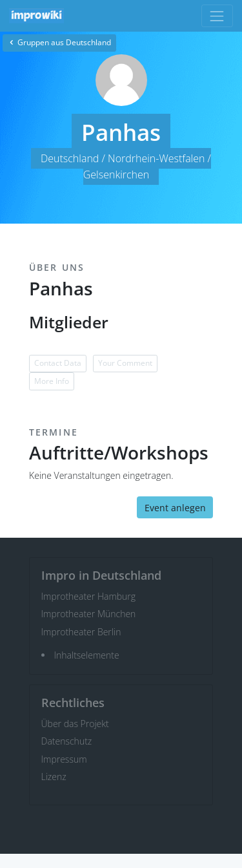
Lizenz (54, 777)
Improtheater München (89, 614)
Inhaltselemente (87, 655)
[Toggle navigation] (217, 16)
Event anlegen (175, 508)
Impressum (64, 759)
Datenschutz (67, 741)
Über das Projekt (75, 724)
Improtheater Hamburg (89, 596)
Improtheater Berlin (81, 632)
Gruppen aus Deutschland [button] (59, 42)
